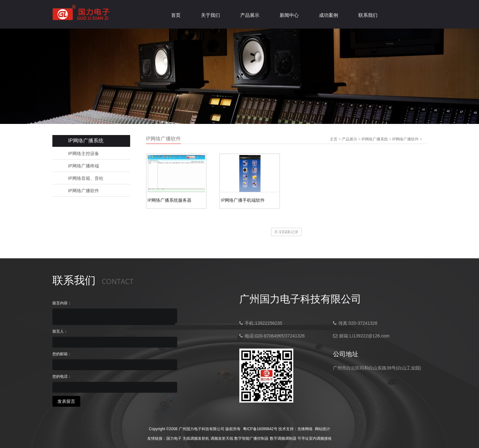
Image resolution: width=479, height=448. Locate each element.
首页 (176, 15)
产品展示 (250, 15)
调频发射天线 (222, 438)
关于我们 (210, 15)
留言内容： (62, 303)
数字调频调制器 (283, 438)
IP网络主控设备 (84, 153)
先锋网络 (305, 429)
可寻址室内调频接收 (315, 438)
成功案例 (329, 15)
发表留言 (66, 401)
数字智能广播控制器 (251, 438)
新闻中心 (289, 15)
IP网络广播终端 (84, 166)
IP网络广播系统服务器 (170, 200)
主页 (334, 139)
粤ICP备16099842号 (260, 429)
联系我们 (368, 15)
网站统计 (323, 429)
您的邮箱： (62, 354)
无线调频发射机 (196, 438)
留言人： (60, 331)
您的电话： (62, 377)
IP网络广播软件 (84, 191)
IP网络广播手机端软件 (243, 200)
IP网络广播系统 (375, 139)
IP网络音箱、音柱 (86, 178)
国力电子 (174, 438)
